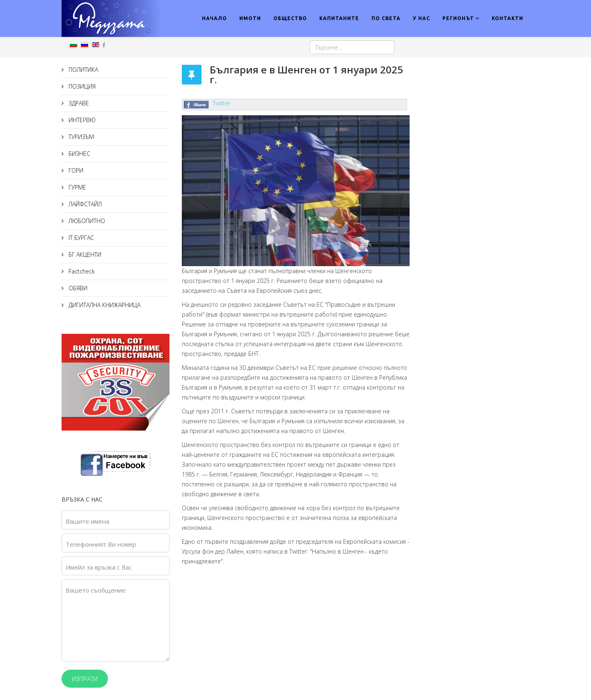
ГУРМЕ (77, 187)
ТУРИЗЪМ (80, 137)
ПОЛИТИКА (82, 70)
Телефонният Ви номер (101, 544)
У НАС (421, 18)
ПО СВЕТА (386, 18)
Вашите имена (87, 521)
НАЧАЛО (214, 18)
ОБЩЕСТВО (290, 18)
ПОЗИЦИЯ (81, 86)
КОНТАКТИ (507, 18)
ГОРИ (75, 170)
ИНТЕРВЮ (81, 120)
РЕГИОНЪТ (458, 18)
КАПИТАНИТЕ (339, 18)
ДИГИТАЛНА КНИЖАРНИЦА (104, 305)
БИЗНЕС (79, 154)
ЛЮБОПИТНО (86, 221)
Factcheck (81, 271)
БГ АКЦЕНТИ (84, 254)
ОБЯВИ (77, 288)
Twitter (221, 103)
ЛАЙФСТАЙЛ (84, 204)
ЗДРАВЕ (78, 103)
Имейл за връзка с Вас (99, 567)
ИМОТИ (250, 18)
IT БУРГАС (80, 238)
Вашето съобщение (96, 590)
